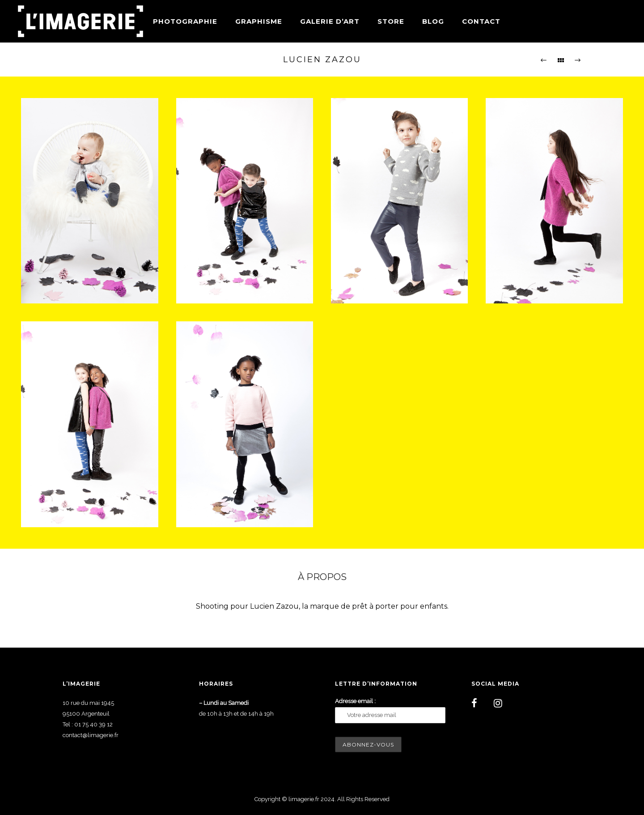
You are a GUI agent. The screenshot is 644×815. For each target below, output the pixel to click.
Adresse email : (355, 701)
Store (391, 21)
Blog (433, 21)
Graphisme (259, 21)
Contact (481, 21)
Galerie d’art (330, 21)
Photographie (185, 21)
